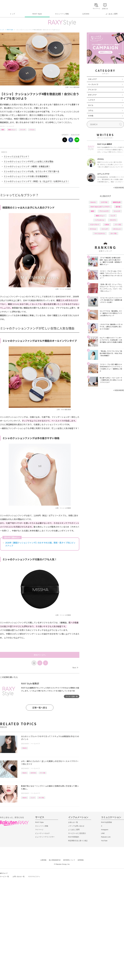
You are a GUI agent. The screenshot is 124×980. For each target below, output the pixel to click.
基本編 (118, 207)
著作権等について (69, 860)
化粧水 (107, 224)
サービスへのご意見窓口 (77, 833)
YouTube (104, 841)
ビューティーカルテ (42, 833)
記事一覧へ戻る (40, 708)
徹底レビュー (12, 130)
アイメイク (92, 90)
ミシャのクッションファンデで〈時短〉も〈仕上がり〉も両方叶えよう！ (36, 181)
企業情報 (43, 860)
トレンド (117, 211)
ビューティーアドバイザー (45, 837)
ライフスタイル (100, 233)
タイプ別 (41, 798)
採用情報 (81, 860)
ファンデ (23, 130)
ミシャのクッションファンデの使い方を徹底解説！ (27, 176)
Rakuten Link (106, 837)
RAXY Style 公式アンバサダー (100, 207)
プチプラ (113, 220)
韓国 (3, 130)
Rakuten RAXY (11, 6)
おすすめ (33, 773)
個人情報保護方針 (55, 860)
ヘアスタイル (100, 220)
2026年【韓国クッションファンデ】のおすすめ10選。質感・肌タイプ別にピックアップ (40, 544)
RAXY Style (37, 14)
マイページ (39, 830)
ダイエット (117, 229)
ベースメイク (10, 126)
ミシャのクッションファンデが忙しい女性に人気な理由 (29, 161)
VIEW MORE (119, 188)
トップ (12, 14)
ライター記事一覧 (72, 696)
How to (24, 748)
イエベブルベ (94, 224)
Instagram (105, 830)
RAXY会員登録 (106, 822)
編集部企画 (117, 202)
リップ (33, 798)
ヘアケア (92, 100)
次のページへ (40, 655)
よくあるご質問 (112, 14)
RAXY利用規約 (74, 837)
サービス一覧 (4, 877)
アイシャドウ (104, 211)
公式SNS (86, 14)
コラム (91, 110)
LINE (103, 833)
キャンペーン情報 (62, 14)
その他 (91, 116)
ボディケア (92, 95)
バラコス (32, 130)
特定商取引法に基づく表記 (78, 841)
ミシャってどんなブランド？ (17, 156)
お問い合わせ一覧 (19, 877)
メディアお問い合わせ (76, 826)
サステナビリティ (34, 877)
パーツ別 (43, 773)
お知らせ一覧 (73, 822)
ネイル (91, 105)
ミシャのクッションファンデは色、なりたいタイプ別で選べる (31, 171)
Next (75, 668)
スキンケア (92, 79)
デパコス (93, 229)
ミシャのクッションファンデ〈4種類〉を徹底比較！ (27, 166)
